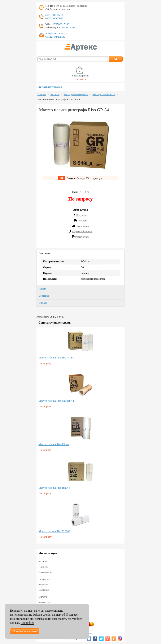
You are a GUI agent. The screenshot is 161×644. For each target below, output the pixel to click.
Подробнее (27, 623)
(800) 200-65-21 (55, 18)
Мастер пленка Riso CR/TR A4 (56, 401)
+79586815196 (61, 24)
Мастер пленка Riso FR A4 (54, 444)
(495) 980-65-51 (55, 15)
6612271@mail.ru (55, 37)
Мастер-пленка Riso (104, 94)
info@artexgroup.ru (56, 33)
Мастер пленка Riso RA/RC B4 (56, 358)
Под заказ (81, 215)
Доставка (44, 296)
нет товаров (81, 79)
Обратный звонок (82, 231)
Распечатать (82, 237)
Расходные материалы (76, 94)
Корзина (43, 584)
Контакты (44, 602)
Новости (43, 567)
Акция (42, 289)
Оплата (43, 303)
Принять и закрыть (25, 631)
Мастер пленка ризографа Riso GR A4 (59, 99)
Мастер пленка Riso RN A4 (54, 488)
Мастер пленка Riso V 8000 (54, 531)
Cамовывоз (82, 226)
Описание (44, 253)
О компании (45, 572)
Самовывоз (45, 579)
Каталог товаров (50, 87)
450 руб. (82, 220)
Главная (42, 94)
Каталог (55, 94)
